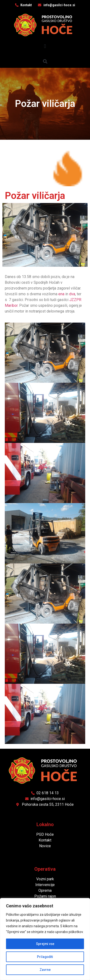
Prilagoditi (45, 957)
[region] (45, 939)
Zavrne (45, 970)
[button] (45, 46)
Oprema (45, 890)
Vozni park (45, 879)
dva (72, 294)
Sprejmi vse (45, 944)
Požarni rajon (45, 896)
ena (61, 294)
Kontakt (45, 840)
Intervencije (45, 885)
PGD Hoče (45, 834)
